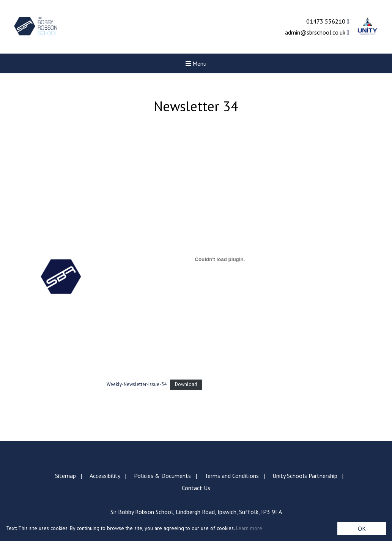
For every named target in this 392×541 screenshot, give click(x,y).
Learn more (249, 528)
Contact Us (196, 488)
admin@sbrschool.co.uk (317, 32)
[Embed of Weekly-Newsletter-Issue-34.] (220, 259)
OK (362, 528)
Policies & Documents (162, 476)
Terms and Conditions (232, 476)
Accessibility (105, 476)
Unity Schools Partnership (305, 476)
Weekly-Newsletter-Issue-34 (137, 384)
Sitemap (65, 476)
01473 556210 (328, 21)
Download (186, 384)
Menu (196, 63)
